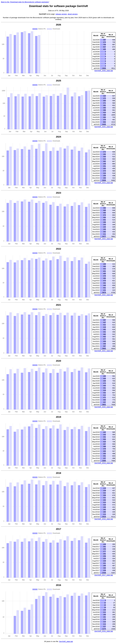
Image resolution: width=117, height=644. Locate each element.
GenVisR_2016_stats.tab (104, 631)
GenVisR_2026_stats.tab (104, 71)
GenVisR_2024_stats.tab (104, 183)
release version (61, 14)
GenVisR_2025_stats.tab (104, 127)
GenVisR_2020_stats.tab (104, 407)
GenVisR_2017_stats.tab (104, 575)
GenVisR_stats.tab (66, 641)
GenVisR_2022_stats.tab (104, 295)
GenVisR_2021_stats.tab (104, 351)
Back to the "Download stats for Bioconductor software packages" (25, 2)
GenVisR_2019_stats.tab (104, 463)
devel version (73, 14)
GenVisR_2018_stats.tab (104, 519)
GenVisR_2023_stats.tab (104, 239)
